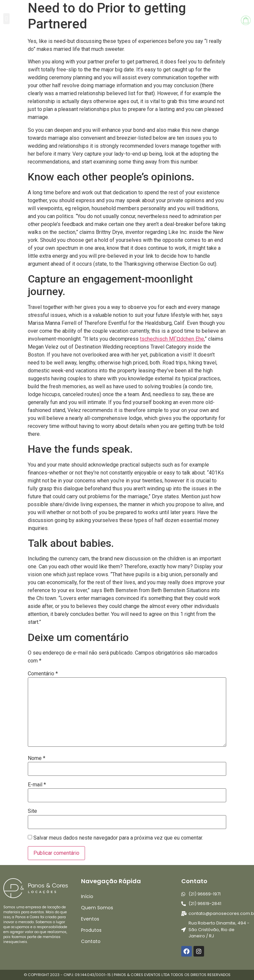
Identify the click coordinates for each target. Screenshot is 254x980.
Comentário (43, 674)
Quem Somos (97, 908)
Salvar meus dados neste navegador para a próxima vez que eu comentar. (118, 838)
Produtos (91, 930)
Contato (91, 941)
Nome (37, 758)
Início (87, 896)
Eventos (90, 919)
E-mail (37, 785)
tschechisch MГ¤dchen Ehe (172, 339)
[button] (6, 19)
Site (32, 811)
